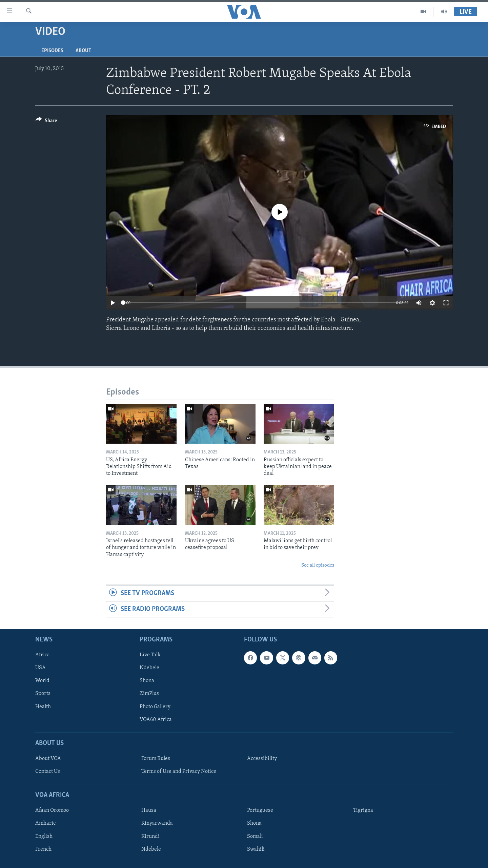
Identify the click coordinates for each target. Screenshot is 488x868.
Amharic (45, 824)
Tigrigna (363, 811)
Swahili (256, 849)
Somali (255, 837)
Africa (43, 655)
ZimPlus (149, 694)
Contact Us (48, 771)
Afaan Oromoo (52, 811)
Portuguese (260, 811)
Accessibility (262, 759)
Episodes (52, 51)
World (42, 681)
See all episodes (318, 565)
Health (43, 707)
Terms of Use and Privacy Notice (179, 771)
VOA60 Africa (156, 720)
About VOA (48, 759)
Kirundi (150, 837)
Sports (43, 694)
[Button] (46, 122)
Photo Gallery (155, 707)
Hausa (149, 811)
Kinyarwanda (157, 824)
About (83, 51)
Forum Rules (156, 759)
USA (40, 668)
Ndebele (149, 668)
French (43, 849)
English (44, 837)
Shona (147, 681)
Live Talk (150, 655)
